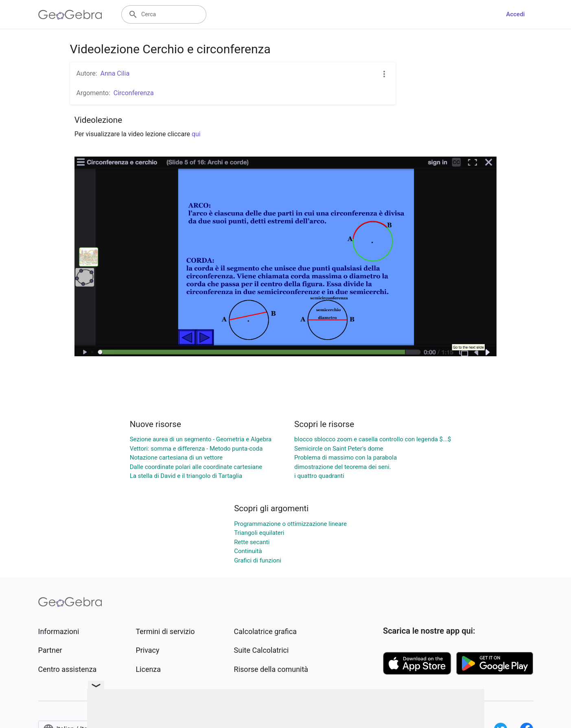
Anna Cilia (115, 73)
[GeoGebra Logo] (70, 15)
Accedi (515, 14)
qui (196, 134)
